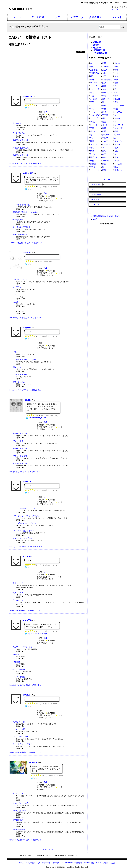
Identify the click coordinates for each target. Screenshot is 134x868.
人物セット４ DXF (20, 448)
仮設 (116, 151)
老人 (92, 93)
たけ (104, 83)
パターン (106, 144)
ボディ (93, 131)
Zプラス (16, 309)
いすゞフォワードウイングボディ (26, 516)
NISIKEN (28, 253)
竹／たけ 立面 (19, 729)
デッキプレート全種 (21, 803)
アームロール (18, 600)
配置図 (93, 164)
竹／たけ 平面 (19, 722)
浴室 (104, 122)
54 (45, 268)
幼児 (104, 131)
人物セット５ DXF (20, 433)
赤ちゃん (106, 135)
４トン (93, 112)
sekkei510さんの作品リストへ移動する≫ (26, 243)
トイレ (117, 161)
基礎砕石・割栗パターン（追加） (26, 212)
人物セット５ (18, 441)
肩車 (116, 102)
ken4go (28, 400)
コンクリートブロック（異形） (25, 360)
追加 (104, 151)
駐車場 (117, 135)
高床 (116, 157)
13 (45, 638)
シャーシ (94, 125)
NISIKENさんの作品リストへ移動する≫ (26, 318)
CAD (95, 219)
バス (92, 109)
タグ (57, 17)
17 (45, 112)
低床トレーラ (18, 593)
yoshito (27, 556)
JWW (104, 70)
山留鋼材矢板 (18, 820)
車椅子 (93, 122)
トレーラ (94, 86)
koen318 (27, 620)
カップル (118, 112)
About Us (69, 863)
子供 (92, 96)
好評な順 (97, 42)
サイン (93, 154)
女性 (116, 70)
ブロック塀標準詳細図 (21, 205)
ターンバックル (19, 133)
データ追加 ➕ (98, 184)
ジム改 (15, 302)
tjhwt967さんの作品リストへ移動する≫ (25, 752)
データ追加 (38, 17)
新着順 (96, 45)
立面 (104, 76)
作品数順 (97, 48)
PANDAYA (94, 73)
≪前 (45, 849)
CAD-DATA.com (120, 3)
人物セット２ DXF (20, 463)
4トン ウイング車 (20, 737)
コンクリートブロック (21, 374)
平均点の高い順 (100, 53)
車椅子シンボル (19, 382)
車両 (104, 96)
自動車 (117, 63)
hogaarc (27, 327)
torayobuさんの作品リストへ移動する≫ (26, 840)
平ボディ (94, 157)
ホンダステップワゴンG (22, 538)
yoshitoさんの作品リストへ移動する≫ (25, 610)
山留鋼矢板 (107, 80)
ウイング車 (119, 106)
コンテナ (94, 144)
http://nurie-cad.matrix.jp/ (37, 633)
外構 (104, 106)
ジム (104, 89)
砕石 (92, 161)
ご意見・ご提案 (109, 863)
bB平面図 (16, 654)
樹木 (92, 135)
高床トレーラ (18, 583)
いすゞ (117, 73)
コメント (117, 17)
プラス (93, 167)
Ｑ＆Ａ (99, 863)
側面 (116, 80)
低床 (104, 157)
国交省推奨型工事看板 (21, 227)
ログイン (115, 9)
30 (45, 193)
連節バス (118, 170)
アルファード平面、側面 (22, 647)
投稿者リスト (97, 17)
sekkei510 (28, 173)
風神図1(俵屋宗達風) (21, 148)
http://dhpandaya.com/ (37, 418)
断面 (116, 167)
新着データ (77, 17)
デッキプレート (19, 794)
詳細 (104, 164)
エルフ (105, 141)
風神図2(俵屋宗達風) (21, 140)
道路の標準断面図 (20, 235)
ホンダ (117, 144)
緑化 (92, 151)
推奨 (116, 131)
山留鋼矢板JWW (19, 811)
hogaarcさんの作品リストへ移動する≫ (25, 390)
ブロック (106, 161)
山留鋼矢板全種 (19, 830)
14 (45, 782)
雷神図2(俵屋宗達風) (21, 155)
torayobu (33, 762)
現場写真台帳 (18, 220)
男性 (92, 67)
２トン (105, 125)
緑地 (104, 118)
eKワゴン (94, 99)
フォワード (95, 170)
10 (45, 422)
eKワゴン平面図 (19, 669)
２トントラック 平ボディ (23, 744)
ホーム (18, 17)
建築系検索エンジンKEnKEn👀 (107, 216)
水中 (104, 154)
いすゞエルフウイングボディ (24, 508)
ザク (92, 138)
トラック (106, 67)
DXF (116, 67)
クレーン (118, 141)
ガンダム (94, 70)
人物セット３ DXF (20, 456)
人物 (104, 73)
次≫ (51, 849)
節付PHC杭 (17, 123)
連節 (104, 112)
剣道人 (15, 352)
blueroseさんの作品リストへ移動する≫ (26, 163)
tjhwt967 (27, 695)
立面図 (117, 99)
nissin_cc (28, 481)
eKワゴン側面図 (19, 677)
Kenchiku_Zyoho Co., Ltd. (77, 867)
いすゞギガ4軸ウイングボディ (25, 523)
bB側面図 (16, 662)
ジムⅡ (15, 294)
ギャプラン (17, 287)
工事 (92, 128)
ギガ (104, 109)
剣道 (116, 109)
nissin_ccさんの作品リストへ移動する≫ (26, 546)
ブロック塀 (95, 89)
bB (116, 93)
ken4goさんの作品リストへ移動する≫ (25, 472)
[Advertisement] (48, 73)
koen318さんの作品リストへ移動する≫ (26, 685)
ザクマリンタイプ (20, 279)
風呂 (104, 170)
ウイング (94, 83)
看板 (104, 128)
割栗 (116, 148)
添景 (104, 63)
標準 (116, 96)
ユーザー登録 (89, 863)
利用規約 (78, 863)
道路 (92, 148)
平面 (92, 80)
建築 (104, 86)
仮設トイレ (17, 367)
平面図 (105, 115)
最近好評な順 (99, 50)
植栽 (116, 83)
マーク (117, 118)
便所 (92, 102)
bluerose (27, 96)
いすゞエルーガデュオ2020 (24, 531)
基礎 (92, 141)
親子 (92, 76)
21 (45, 497)
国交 (104, 102)
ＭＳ (116, 76)
